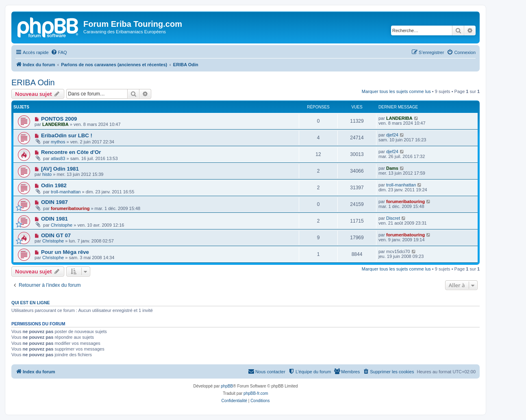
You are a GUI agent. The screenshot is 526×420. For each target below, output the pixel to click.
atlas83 (58, 158)
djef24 (392, 135)
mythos (58, 142)
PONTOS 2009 (59, 119)
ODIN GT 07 (56, 235)
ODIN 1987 (54, 202)
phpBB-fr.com (256, 393)
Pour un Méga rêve (65, 252)
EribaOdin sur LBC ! (67, 135)
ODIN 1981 (54, 219)
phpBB (227, 386)
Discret (393, 218)
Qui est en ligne (31, 303)
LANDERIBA (55, 124)
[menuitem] (59, 52)
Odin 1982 (54, 185)
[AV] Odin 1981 (60, 169)
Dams (392, 168)
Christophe (62, 225)
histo (47, 174)
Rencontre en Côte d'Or (71, 152)
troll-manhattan (66, 192)
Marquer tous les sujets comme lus (396, 91)
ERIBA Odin (33, 82)
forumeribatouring (70, 208)
